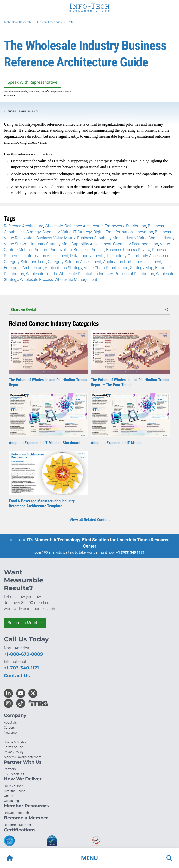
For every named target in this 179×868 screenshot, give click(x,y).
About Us (10, 723)
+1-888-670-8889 (23, 654)
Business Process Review (128, 250)
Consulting (11, 801)
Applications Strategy (64, 268)
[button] (89, 858)
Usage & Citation (16, 742)
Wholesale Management (76, 280)
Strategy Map (142, 268)
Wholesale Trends (41, 274)
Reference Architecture (23, 226)
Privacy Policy (14, 752)
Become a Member (25, 623)
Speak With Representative (33, 82)
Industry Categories (49, 22)
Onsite (9, 796)
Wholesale (54, 226)
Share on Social (89, 310)
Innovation (144, 232)
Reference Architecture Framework (94, 226)
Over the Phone (15, 791)
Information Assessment (47, 256)
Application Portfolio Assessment (132, 262)
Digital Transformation (113, 232)
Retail (71, 22)
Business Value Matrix (56, 238)
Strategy (33, 232)
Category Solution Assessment (75, 262)
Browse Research (16, 813)
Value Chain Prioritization (106, 268)
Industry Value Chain (140, 238)
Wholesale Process (36, 280)
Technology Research (17, 22)
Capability (51, 232)
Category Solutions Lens (25, 262)
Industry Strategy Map (50, 244)
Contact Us (17, 676)
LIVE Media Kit (14, 774)
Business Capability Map (99, 238)
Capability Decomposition (136, 244)
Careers (9, 728)
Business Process (89, 250)
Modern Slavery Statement (23, 757)
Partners (10, 769)
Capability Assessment (91, 244)
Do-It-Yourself (14, 786)
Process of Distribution (134, 274)
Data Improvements (87, 256)
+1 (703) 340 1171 (130, 552)
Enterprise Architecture (24, 268)
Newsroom (12, 732)
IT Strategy (82, 232)
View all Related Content (90, 520)
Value (66, 232)
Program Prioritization (53, 250)
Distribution (136, 226)
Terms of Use (14, 747)
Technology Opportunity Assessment (138, 256)
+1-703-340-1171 (21, 668)
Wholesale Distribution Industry (86, 274)
